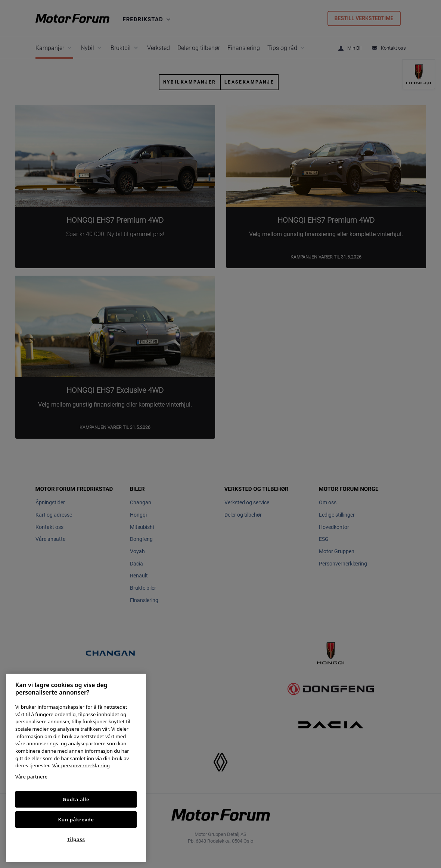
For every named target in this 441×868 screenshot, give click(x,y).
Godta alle (76, 799)
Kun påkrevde (76, 820)
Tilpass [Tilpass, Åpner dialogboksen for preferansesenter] (76, 839)
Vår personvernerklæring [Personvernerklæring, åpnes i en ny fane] (81, 765)
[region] (76, 768)
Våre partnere (31, 777)
